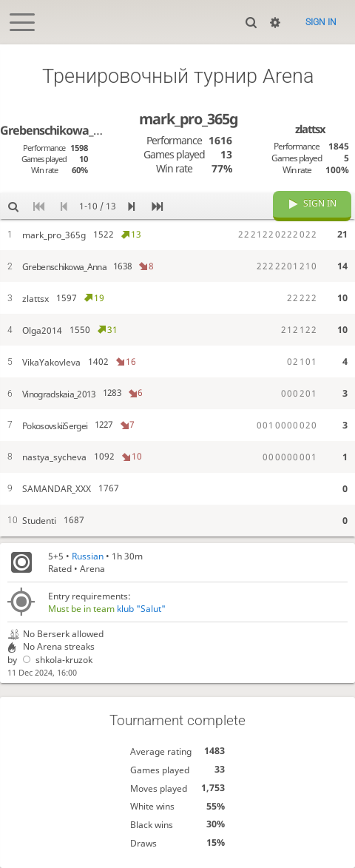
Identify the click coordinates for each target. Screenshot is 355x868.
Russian (88, 556)
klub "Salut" (141, 609)
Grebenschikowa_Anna (60, 130)
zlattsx (310, 129)
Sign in (321, 22)
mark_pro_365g (188, 119)
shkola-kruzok (56, 660)
